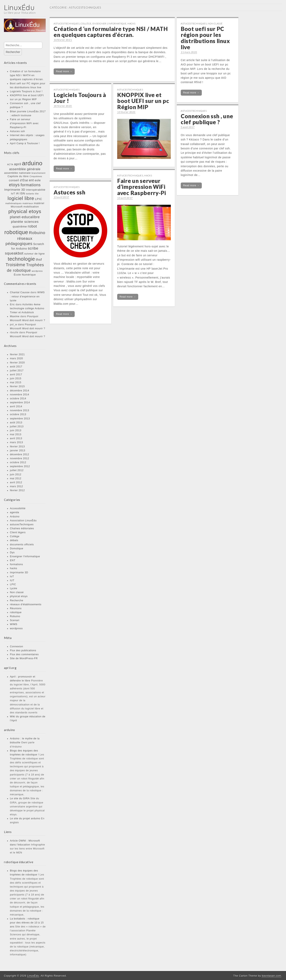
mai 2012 (16, 478)
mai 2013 (16, 434)
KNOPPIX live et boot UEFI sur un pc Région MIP (143, 101)
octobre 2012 (18, 462)
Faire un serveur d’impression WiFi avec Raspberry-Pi (24, 123)
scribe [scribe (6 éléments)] (33, 248)
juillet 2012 (17, 470)
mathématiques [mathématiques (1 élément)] (14, 203)
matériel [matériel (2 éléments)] (39, 203)
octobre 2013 (18, 414)
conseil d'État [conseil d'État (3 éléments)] (19, 180)
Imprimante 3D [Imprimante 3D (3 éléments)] (15, 190)
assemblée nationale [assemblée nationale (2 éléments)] (17, 173)
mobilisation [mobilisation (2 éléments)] (31, 207)
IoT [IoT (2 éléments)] (13, 194)
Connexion (17, 647)
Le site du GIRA (20, 798)
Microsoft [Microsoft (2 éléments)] (17, 207)
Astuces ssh (17, 131)
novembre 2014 (20, 395)
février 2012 (17, 490)
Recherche (17, 600)
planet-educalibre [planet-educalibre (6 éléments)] (25, 217)
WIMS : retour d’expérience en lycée (27, 296)
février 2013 (17, 447)
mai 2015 (16, 382)
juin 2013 (16, 430)
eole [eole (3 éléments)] (38, 180)
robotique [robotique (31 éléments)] (16, 232)
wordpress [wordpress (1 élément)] (37, 271)
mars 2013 (16, 442)
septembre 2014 (20, 403)
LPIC (13, 584)
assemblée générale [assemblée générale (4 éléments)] (25, 169)
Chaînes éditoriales (22, 528)
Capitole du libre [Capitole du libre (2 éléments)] (18, 176)
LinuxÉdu (19, 7)
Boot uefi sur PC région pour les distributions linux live (205, 38)
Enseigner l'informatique (25, 556)
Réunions (16, 608)
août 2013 (16, 423)
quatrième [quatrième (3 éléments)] (20, 227)
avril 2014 (16, 406)
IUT (12, 580)
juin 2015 (16, 379)
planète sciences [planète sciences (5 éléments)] (25, 222)
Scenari (15, 620)
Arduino (15, 517)
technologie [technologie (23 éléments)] (21, 259)
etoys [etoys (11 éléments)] (14, 185)
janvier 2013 (18, 451)
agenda (14, 512)
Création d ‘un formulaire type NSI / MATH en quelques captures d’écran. (27, 75)
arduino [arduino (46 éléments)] (32, 163)
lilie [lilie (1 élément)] (37, 194)
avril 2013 (16, 438)
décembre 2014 (20, 391)
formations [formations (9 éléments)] (31, 185)
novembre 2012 (20, 458)
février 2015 (17, 386)
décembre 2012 (20, 454)
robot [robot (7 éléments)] (32, 226)
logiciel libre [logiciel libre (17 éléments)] (21, 198)
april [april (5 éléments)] (18, 164)
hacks (14, 568)
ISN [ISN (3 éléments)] (22, 193)
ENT (13, 560)
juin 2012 (16, 475)
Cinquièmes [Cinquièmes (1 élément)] (36, 176)
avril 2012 (16, 482)
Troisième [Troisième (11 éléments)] (15, 265)
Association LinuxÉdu (23, 521)
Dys (12, 552)
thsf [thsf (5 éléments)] (39, 259)
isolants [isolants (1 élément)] (30, 194)
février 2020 (17, 363)
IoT (12, 576)
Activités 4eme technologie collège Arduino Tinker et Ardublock (27, 308)
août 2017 (16, 367)
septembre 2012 (20, 466)
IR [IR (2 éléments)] (17, 194)
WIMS (14, 624)
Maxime (15, 316)
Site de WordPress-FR (24, 658)
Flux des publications (23, 650)
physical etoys (19, 596)
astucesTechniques (22, 525)
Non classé (17, 592)
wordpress (16, 628)
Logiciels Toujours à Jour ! (26, 91)
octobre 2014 (18, 399)
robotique (16, 612)
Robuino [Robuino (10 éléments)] (37, 233)
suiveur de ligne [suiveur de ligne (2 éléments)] (34, 254)
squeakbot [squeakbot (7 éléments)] (14, 253)
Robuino (15, 616)
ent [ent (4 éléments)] (31, 180)
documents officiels (22, 545)
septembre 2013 (20, 419)
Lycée (14, 588)
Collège (15, 536)
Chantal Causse (20, 292)
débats (14, 540)
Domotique (17, 549)
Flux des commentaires (24, 654)
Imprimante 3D (19, 573)
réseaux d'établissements (26, 604)
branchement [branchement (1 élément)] (39, 173)
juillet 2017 (17, 371)
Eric (12, 305)
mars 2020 (16, 358)
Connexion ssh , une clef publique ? (207, 119)
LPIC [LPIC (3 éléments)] (39, 199)
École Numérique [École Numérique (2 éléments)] (25, 275)
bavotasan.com (271, 976)
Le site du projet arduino (25, 819)
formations (16, 564)
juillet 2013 (17, 427)
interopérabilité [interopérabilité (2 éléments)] (36, 190)
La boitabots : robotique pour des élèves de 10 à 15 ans (27, 923)
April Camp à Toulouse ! (25, 143)
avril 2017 (16, 375)
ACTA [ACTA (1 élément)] (10, 164)
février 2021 (17, 355)
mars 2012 (16, 486)
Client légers (18, 532)
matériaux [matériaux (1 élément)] (28, 203)
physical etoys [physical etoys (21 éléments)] (25, 211)
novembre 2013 (20, 410)
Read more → (64, 71)
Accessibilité (18, 508)
